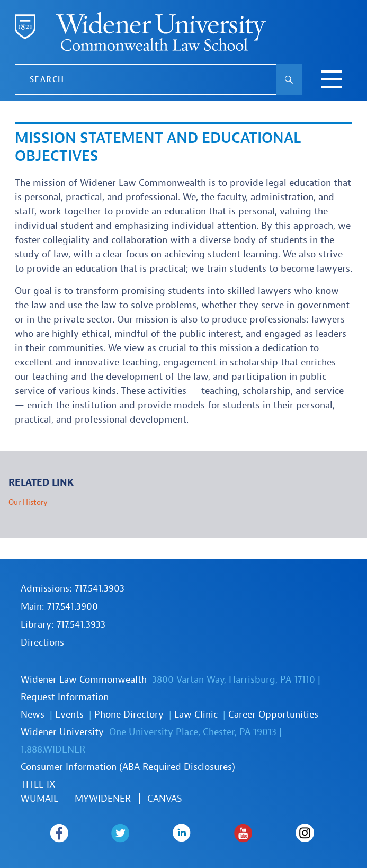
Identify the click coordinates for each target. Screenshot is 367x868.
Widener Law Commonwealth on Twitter (120, 833)
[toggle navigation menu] (332, 80)
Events (69, 715)
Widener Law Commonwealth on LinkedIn (182, 833)
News (33, 715)
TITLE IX (38, 785)
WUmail (39, 799)
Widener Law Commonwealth (84, 680)
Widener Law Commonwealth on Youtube (243, 833)
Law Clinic (196, 715)
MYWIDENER (103, 799)
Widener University (62, 732)
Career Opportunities (273, 715)
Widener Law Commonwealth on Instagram (305, 833)
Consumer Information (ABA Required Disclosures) (128, 767)
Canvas (165, 799)
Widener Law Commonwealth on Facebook (59, 833)
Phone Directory (129, 715)
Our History (28, 502)
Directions (42, 643)
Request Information (65, 697)
